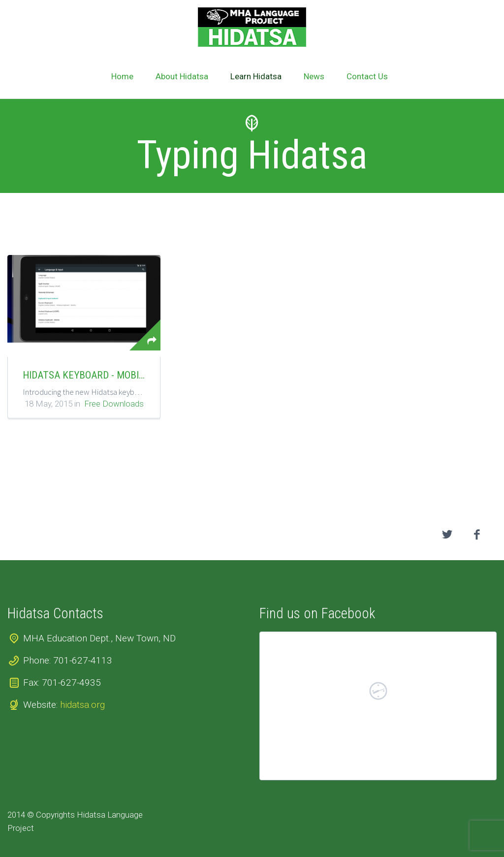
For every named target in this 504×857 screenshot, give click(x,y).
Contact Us (367, 76)
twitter (447, 535)
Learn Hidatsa (256, 76)
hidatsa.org (82, 705)
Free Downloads (114, 404)
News (314, 76)
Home (122, 76)
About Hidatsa (182, 76)
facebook (477, 535)
